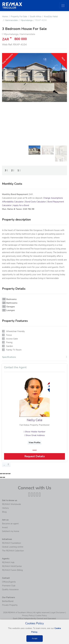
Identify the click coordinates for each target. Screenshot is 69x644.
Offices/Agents (9, 582)
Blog (4, 512)
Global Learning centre (13, 547)
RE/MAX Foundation (11, 543)
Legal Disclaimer (58, 613)
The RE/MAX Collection (13, 551)
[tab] (34, 358)
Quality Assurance (10, 589)
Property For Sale (19, 17)
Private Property (10, 605)
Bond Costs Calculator (36, 202)
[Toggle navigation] (63, 6)
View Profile (34, 443)
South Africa (36, 17)
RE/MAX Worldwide (11, 504)
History (5, 508)
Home (5, 17)
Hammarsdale (11, 20)
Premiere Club (9, 586)
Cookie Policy (41, 616)
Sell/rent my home (11, 531)
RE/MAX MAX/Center (12, 566)
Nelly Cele (35, 420)
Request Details (35, 456)
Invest (5, 527)
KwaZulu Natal (51, 17)
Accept (35, 639)
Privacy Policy (28, 616)
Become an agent (10, 524)
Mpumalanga (27, 20)
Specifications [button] (34, 357)
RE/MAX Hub (8, 562)
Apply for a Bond (21, 205)
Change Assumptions (53, 198)
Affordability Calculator (13, 202)
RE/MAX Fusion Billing (12, 570)
